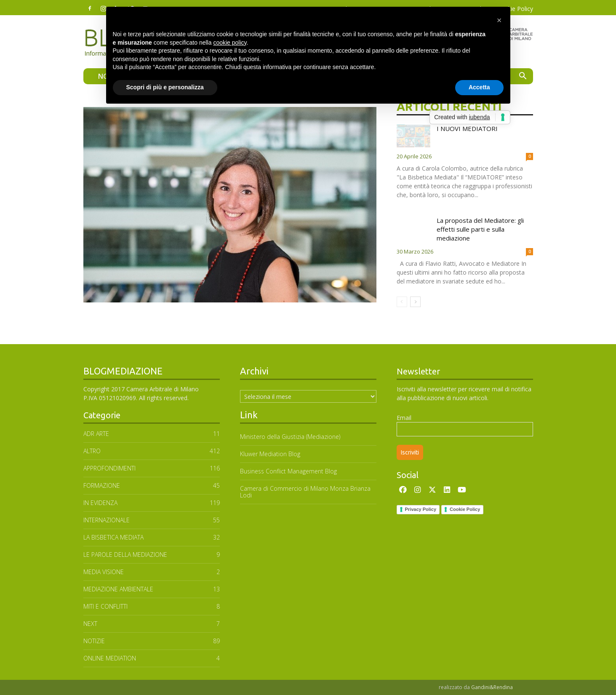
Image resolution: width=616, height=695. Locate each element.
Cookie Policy (465, 509)
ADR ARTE (96, 434)
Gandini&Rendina (492, 687)
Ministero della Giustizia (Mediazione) (290, 437)
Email (404, 418)
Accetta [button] (479, 87)
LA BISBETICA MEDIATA (113, 537)
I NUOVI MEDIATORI (467, 128)
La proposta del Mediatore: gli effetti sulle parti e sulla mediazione (480, 229)
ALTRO (92, 451)
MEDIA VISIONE (104, 572)
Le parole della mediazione (125, 555)
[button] (523, 77)
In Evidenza (100, 503)
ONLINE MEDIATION (110, 658)
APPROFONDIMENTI (109, 468)
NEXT (90, 624)
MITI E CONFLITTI (105, 606)
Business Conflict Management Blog (288, 471)
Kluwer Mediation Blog (270, 454)
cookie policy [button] (230, 43)
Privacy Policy (421, 509)
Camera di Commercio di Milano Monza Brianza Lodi (305, 492)
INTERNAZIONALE (107, 520)
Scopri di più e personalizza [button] (165, 87)
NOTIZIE (94, 641)
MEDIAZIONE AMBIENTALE (118, 589)
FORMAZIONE (102, 485)
